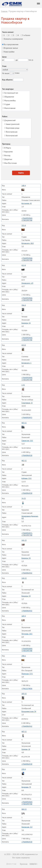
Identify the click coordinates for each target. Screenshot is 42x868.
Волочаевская (12, 132)
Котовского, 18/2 (28, 243)
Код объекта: (7, 80)
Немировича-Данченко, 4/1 (30, 517)
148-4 (24, 186)
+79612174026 (27, 689)
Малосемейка (10, 101)
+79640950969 (27, 218)
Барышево (9, 152)
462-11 (24, 461)
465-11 (24, 732)
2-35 (23, 385)
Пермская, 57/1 (27, 674)
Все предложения (11, 44)
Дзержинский (10, 120)
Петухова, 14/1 (27, 634)
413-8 (24, 345)
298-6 (24, 656)
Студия (7, 104)
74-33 (24, 498)
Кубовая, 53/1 (26, 478)
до (17, 60)
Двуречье (8, 159)
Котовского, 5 (26, 363)
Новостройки (9, 52)
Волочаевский (12, 136)
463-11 (24, 423)
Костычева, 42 (27, 203)
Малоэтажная (10, 108)
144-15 (24, 578)
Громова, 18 (26, 749)
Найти (21, 173)
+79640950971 (27, 533)
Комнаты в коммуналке (13, 39)
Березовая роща (13, 128)
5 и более (26, 35)
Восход (7, 155)
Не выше (6, 73)
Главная (4, 11)
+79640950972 (27, 418)
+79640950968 (27, 258)
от (3, 60)
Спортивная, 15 (27, 403)
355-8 (24, 225)
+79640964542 (27, 573)
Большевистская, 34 (29, 711)
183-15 (24, 694)
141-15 (24, 540)
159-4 (24, 769)
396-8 (24, 305)
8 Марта (8, 148)
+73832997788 (27, 220)
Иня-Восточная (10, 163)
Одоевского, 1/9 (27, 283)
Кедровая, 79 (26, 787)
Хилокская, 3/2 (27, 827)
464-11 (24, 809)
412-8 (24, 265)
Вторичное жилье (11, 48)
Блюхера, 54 (26, 323)
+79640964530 (27, 455)
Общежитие (9, 97)
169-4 (24, 616)
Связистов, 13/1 (27, 441)
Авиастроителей (13, 124)
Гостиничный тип (11, 93)
